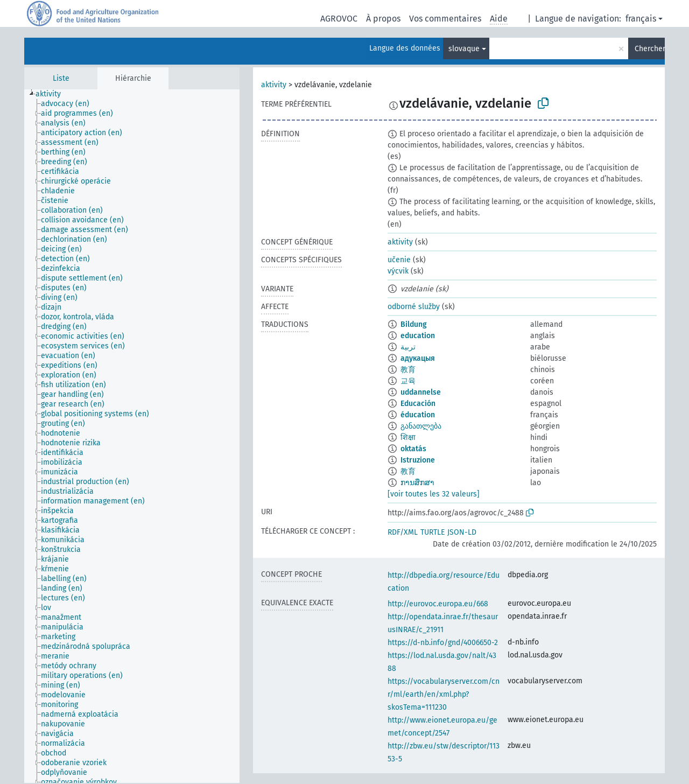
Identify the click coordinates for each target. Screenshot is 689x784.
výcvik (398, 271)
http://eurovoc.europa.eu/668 (438, 604)
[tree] (132, 436)
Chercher (650, 49)
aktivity (274, 85)
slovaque (464, 49)
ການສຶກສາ (417, 483)
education (418, 336)
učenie (399, 260)
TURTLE (433, 532)
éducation (418, 415)
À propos (383, 19)
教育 (408, 370)
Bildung (414, 324)
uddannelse (421, 392)
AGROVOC (339, 19)
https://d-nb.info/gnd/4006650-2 (443, 643)
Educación (418, 404)
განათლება (421, 426)
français (641, 19)
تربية (408, 347)
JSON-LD (462, 532)
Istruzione (418, 460)
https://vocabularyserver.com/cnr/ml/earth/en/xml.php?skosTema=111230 (444, 694)
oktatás (413, 449)
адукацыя (418, 358)
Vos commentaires (445, 19)
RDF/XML (403, 532)
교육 (408, 381)
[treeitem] (53, 94)
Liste (61, 78)
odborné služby (414, 307)
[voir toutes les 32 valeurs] (434, 494)
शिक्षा (408, 437)
